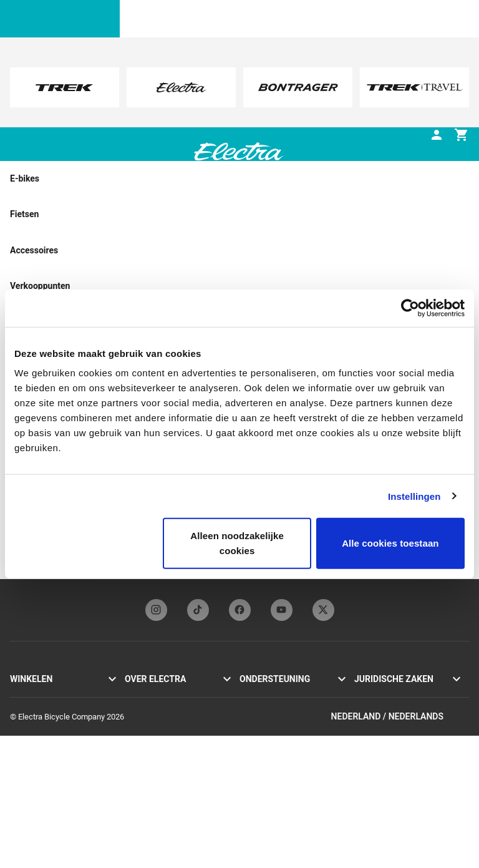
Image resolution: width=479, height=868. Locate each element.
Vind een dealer (37, 762)
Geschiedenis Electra (161, 694)
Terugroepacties (383, 734)
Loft (17, 735)
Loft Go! (24, 721)
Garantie (254, 747)
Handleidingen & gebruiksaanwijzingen (277, 714)
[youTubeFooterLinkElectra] (282, 610)
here (247, 100)
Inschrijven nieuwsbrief (165, 735)
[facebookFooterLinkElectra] (240, 610)
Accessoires (31, 749)
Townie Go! (30, 694)
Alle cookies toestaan (390, 543)
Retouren (255, 788)
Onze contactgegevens (279, 694)
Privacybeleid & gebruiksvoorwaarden (392, 700)
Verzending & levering (277, 775)
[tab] (90, 162)
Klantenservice (265, 761)
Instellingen (414, 496)
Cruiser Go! (29, 707)
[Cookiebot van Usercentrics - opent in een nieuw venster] (410, 308)
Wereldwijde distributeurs (284, 802)
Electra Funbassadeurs (165, 721)
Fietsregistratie (266, 734)
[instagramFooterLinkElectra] (156, 610)
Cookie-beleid (378, 720)
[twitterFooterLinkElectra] (323, 610)
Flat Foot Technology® (164, 707)
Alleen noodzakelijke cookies (237, 543)
